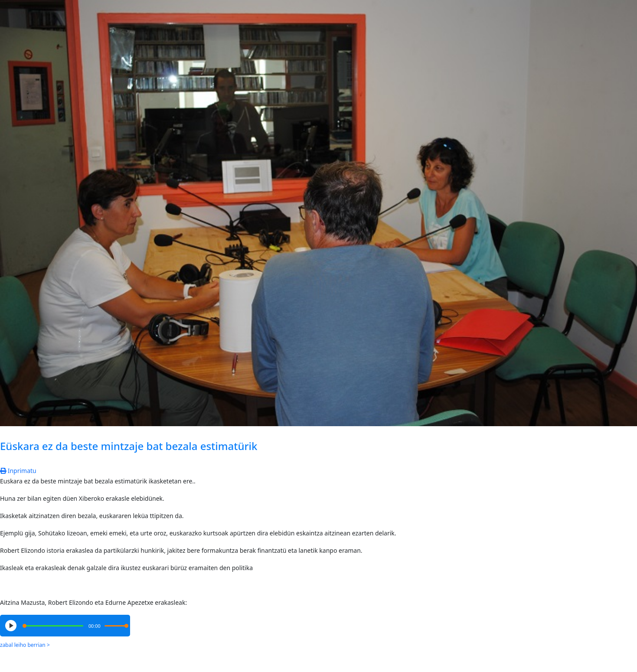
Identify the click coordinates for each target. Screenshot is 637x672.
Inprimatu (18, 471)
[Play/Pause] (11, 626)
